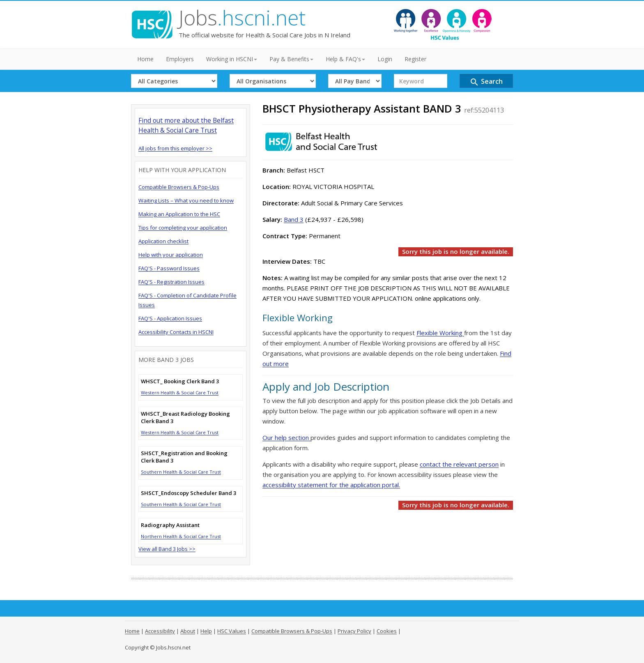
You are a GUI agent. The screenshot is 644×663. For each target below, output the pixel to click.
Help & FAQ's (345, 59)
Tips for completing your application (183, 228)
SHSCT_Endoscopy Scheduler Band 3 (189, 493)
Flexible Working (440, 333)
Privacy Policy (354, 631)
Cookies (387, 631)
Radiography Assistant (170, 525)
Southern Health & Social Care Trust (181, 472)
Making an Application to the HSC (179, 214)
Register (415, 59)
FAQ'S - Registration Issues (171, 282)
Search (486, 82)
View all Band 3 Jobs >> (167, 549)
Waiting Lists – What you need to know (186, 200)
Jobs (242, 18)
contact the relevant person (459, 464)
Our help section (286, 437)
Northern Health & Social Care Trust (181, 536)
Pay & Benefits (291, 59)
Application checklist (163, 241)
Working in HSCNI (232, 59)
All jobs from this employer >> (175, 148)
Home (145, 59)
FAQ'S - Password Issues (169, 268)
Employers (180, 59)
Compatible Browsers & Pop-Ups (179, 187)
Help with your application (171, 255)
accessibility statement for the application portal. (331, 485)
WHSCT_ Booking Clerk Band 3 (180, 381)
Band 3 (294, 219)
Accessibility (160, 631)
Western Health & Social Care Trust (180, 393)
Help (206, 631)
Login (385, 59)
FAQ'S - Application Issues (170, 318)
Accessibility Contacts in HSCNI (176, 332)
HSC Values (232, 631)
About (188, 631)
